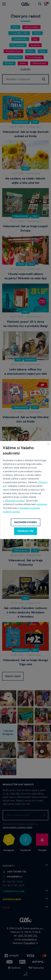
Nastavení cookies (15, 501)
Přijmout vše (26, 531)
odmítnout (42, 504)
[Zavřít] (48, 444)
